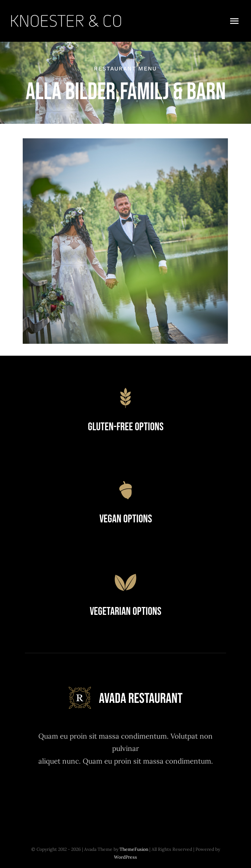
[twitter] (105, 793)
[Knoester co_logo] (66, 18)
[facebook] (85, 793)
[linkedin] (167, 793)
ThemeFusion (134, 849)
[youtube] (146, 793)
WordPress (125, 857)
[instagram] (126, 793)
